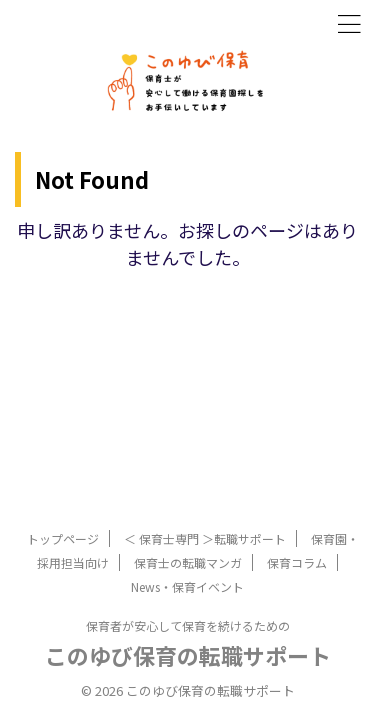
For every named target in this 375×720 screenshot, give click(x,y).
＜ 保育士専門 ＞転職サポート (205, 538)
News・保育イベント (187, 586)
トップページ (63, 538)
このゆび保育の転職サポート (188, 655)
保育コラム (297, 562)
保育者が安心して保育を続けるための (188, 625)
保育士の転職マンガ (188, 562)
